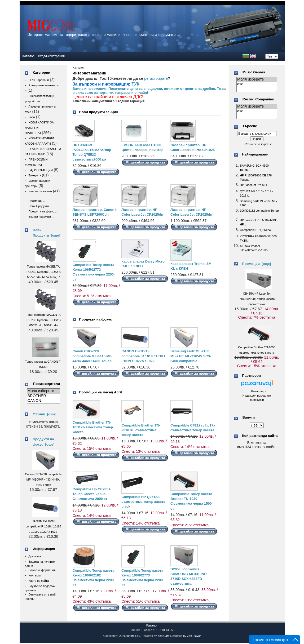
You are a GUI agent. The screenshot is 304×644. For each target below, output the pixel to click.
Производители (47, 384)
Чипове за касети (40, 191)
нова (32, 117)
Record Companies (258, 99)
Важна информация (42, 570)
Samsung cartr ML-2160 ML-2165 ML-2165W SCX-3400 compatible (191, 356)
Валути (249, 418)
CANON (43, 401)
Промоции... (37, 201)
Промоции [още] (257, 264)
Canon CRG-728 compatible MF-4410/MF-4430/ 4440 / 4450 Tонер (93, 356)
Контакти (35, 575)
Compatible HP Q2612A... (257, 230)
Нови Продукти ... (40, 206)
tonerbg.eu (133, 636)
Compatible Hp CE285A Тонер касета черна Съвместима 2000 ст (92, 494)
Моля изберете (43, 391)
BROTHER (43, 396)
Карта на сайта (39, 581)
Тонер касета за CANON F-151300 (43, 362)
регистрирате (156, 78)
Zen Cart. (164, 636)
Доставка (35, 556)
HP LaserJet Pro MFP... (255, 185)
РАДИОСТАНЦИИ (41, 170)
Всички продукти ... (41, 217)
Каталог (28, 56)
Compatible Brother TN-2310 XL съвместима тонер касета (141, 430)
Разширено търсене (258, 144)
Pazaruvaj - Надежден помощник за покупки (257, 396)
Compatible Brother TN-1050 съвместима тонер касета (93, 427)
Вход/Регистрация (51, 56)
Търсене (250, 126)
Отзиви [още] (45, 414)
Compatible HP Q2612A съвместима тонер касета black (143, 502)
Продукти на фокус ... (43, 211)
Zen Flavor (194, 636)
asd (257, 84)
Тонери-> (35, 175)
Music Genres (254, 72)
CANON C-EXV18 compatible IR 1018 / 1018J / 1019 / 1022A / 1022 (143, 356)
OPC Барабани (39, 80)
